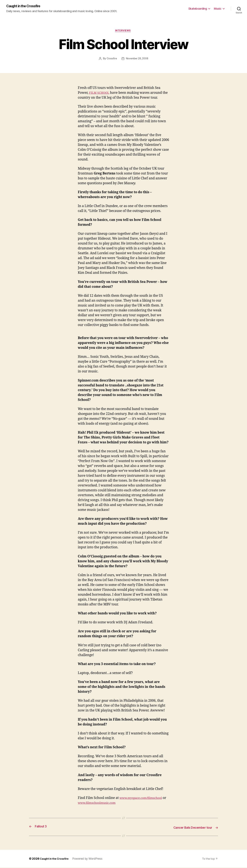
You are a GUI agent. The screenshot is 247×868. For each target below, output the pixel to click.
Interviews (124, 31)
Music (218, 9)
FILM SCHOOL (100, 94)
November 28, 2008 (137, 59)
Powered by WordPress (90, 859)
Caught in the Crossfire (26, 6)
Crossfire (111, 59)
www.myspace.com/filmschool (143, 799)
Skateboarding (198, 9)
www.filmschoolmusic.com (103, 804)
